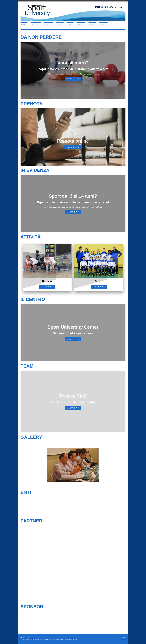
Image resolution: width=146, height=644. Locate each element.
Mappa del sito (31, 638)
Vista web (123, 639)
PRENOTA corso (73, 147)
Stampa (24, 638)
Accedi (124, 637)
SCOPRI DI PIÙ (73, 79)
